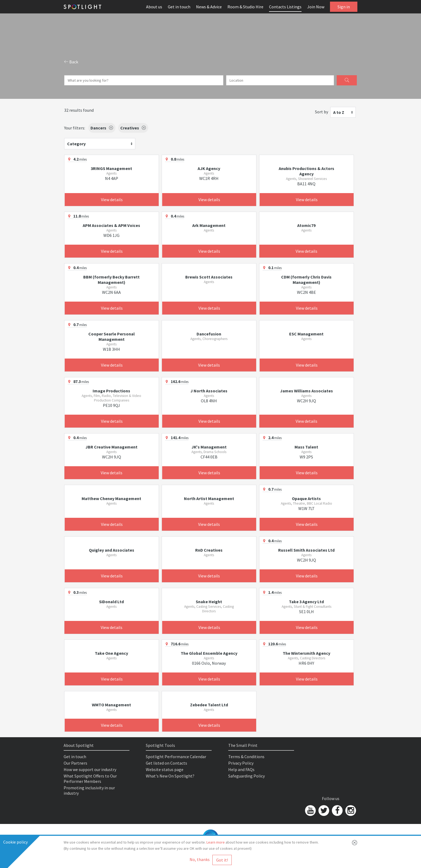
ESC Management (306, 334)
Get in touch (179, 7)
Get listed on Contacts (166, 763)
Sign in (344, 7)
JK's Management (209, 447)
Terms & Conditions (246, 757)
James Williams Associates (306, 391)
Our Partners (75, 763)
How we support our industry (90, 769)
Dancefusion (209, 334)
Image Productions (111, 391)
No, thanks (200, 859)
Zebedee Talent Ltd (209, 705)
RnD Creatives (209, 550)
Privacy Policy (241, 763)
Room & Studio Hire (245, 7)
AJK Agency (209, 168)
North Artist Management (209, 498)
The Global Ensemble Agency (209, 653)
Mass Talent (306, 447)
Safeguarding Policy (246, 776)
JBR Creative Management (111, 447)
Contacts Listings (285, 7)
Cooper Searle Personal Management (112, 337)
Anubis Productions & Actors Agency (306, 171)
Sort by (322, 112)
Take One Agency (111, 653)
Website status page (165, 769)
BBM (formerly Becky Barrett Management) (111, 280)
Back (71, 62)
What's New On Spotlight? (170, 776)
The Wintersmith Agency (306, 653)
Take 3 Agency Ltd (306, 602)
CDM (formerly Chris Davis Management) (306, 280)
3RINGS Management (111, 168)
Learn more (216, 842)
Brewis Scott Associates (209, 277)
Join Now (316, 7)
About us (154, 7)
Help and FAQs (241, 769)
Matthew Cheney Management (111, 498)
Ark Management (209, 225)
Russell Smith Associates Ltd (306, 550)
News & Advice (209, 7)
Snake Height (209, 602)
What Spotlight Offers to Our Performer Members (90, 779)
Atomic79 (306, 225)
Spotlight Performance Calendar (176, 757)
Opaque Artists (306, 498)
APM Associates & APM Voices (111, 225)
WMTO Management (111, 705)
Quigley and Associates (112, 550)
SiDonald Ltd (111, 602)
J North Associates (209, 391)
